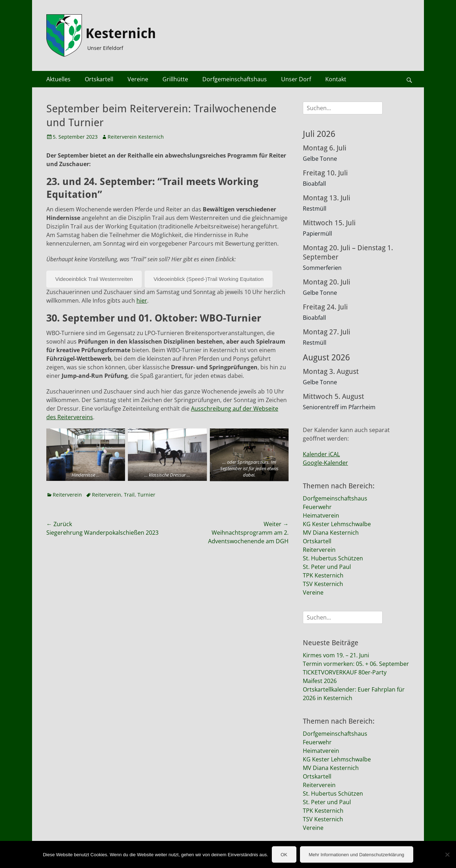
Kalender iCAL (321, 454)
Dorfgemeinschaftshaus (235, 79)
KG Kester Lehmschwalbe (337, 524)
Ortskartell (99, 79)
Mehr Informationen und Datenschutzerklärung (357, 855)
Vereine (138, 79)
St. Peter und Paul (327, 567)
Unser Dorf (296, 79)
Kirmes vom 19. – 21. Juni (336, 655)
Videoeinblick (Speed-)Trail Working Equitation (209, 279)
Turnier (146, 495)
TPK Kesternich (323, 575)
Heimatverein (321, 515)
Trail (129, 495)
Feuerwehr (317, 507)
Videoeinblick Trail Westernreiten (94, 279)
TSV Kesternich (323, 584)
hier (142, 301)
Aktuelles (58, 79)
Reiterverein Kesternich (136, 137)
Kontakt (336, 79)
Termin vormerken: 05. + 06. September (356, 664)
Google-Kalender (325, 463)
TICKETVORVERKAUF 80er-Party (345, 672)
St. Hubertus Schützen (333, 558)
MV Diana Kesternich (331, 533)
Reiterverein (67, 495)
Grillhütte (175, 79)
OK (284, 855)
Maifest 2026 (320, 681)
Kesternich (121, 34)
